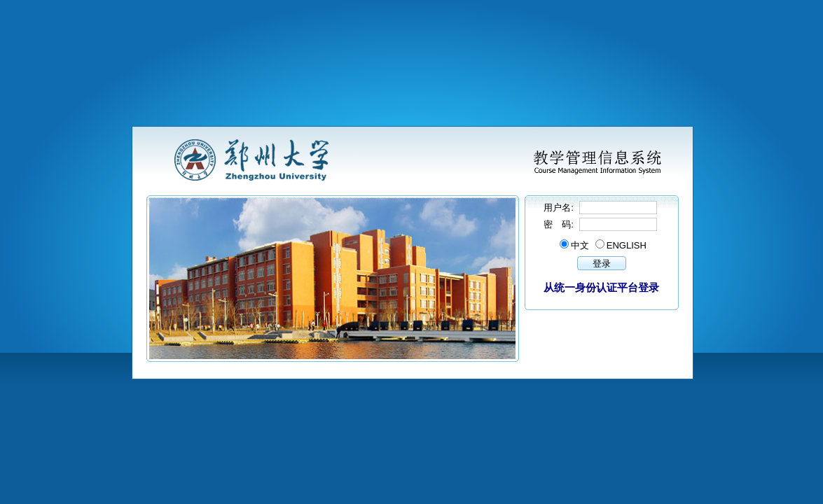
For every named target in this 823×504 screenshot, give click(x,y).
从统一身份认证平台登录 (601, 287)
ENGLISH (627, 245)
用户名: (560, 208)
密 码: (560, 224)
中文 (580, 245)
